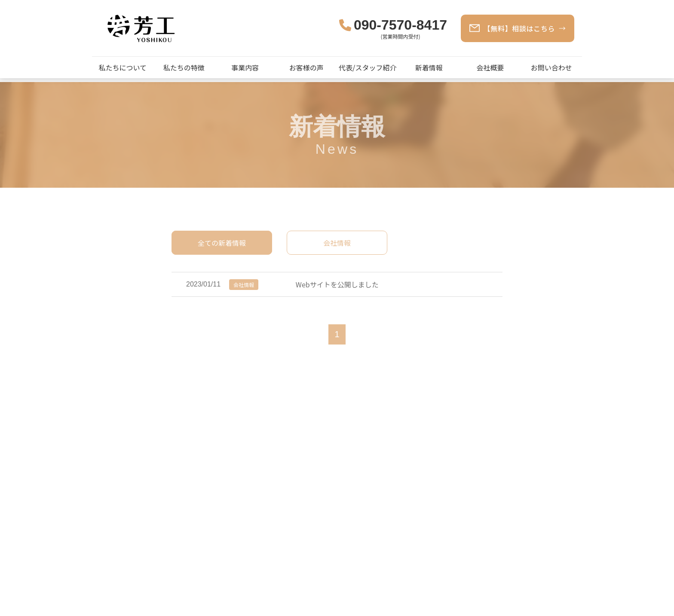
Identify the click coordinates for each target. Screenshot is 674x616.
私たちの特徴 (184, 67)
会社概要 (490, 67)
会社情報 (337, 243)
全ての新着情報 (222, 243)
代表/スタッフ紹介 (368, 67)
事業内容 (245, 67)
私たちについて (123, 67)
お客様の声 (306, 67)
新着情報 (429, 67)
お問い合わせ (551, 67)
